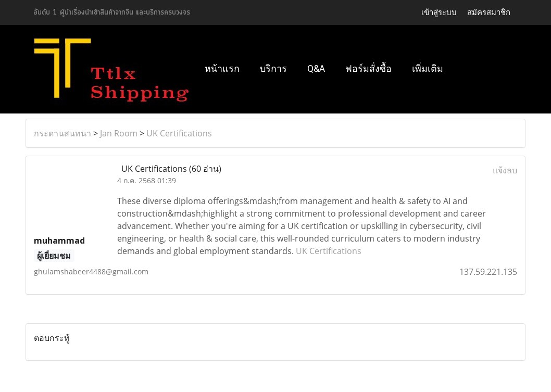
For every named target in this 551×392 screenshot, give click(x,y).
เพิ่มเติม (428, 68)
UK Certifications (179, 133)
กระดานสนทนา (62, 133)
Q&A (316, 68)
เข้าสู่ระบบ (439, 12)
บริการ (273, 68)
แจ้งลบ (505, 170)
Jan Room (119, 133)
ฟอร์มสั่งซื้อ (368, 68)
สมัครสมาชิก (489, 12)
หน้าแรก (222, 68)
